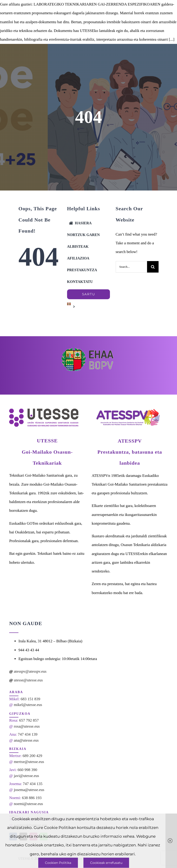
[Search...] (131, 267)
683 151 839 (31, 699)
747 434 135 (33, 784)
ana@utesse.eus (26, 740)
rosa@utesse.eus (27, 726)
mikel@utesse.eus (28, 705)
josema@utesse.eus (29, 790)
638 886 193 (32, 798)
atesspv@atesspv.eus (30, 671)
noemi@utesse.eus (28, 804)
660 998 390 (27, 770)
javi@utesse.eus (27, 776)
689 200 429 (32, 756)
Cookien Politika (58, 863)
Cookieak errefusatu (106, 863)
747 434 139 (28, 734)
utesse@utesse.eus (28, 680)
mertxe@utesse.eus (29, 762)
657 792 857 (29, 720)
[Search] (153, 267)
